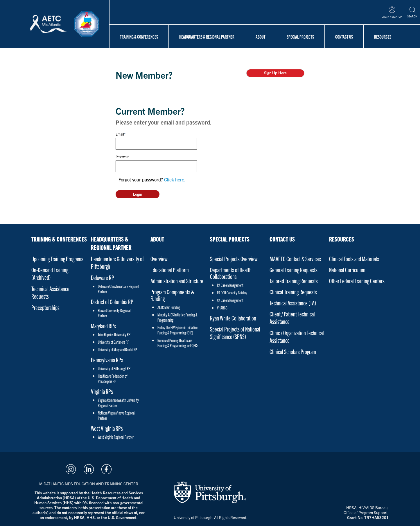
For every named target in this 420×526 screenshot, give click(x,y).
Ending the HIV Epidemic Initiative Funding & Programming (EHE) (177, 330)
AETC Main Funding (169, 307)
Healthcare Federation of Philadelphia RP (113, 379)
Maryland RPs (103, 326)
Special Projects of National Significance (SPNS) (235, 333)
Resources (383, 37)
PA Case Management (230, 285)
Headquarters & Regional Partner (207, 37)
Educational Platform (170, 270)
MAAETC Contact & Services (295, 259)
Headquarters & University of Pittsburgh (117, 262)
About (261, 37)
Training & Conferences (139, 37)
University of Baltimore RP (114, 342)
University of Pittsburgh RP (114, 368)
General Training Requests (294, 270)
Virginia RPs (102, 391)
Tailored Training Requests (294, 281)
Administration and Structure (177, 281)
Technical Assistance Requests (50, 292)
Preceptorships (45, 307)
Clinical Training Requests (293, 292)
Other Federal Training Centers (357, 281)
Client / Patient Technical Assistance (292, 317)
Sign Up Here (275, 73)
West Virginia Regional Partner (116, 437)
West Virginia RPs (107, 428)
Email (120, 134)
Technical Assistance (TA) (293, 303)
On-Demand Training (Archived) (50, 273)
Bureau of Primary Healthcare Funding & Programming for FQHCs (178, 343)
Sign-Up (397, 17)
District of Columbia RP (112, 301)
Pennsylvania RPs (107, 360)
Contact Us (344, 37)
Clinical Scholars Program (293, 351)
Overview (159, 259)
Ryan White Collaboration (233, 318)
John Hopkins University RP (114, 334)
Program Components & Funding (172, 295)
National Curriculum (347, 270)
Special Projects (300, 37)
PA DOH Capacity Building (232, 293)
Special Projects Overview (234, 259)
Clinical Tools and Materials (354, 259)
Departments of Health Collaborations (231, 273)
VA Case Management (230, 300)
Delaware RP (103, 277)
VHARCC (222, 308)
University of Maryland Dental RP (117, 350)
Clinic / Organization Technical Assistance (297, 336)
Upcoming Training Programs (57, 259)
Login (386, 17)
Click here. (175, 179)
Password (123, 157)
